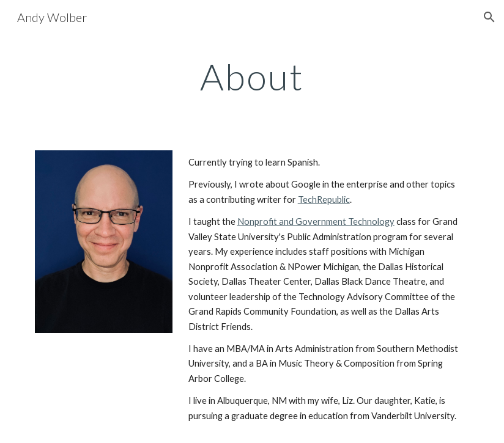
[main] (252, 76)
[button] (489, 17)
